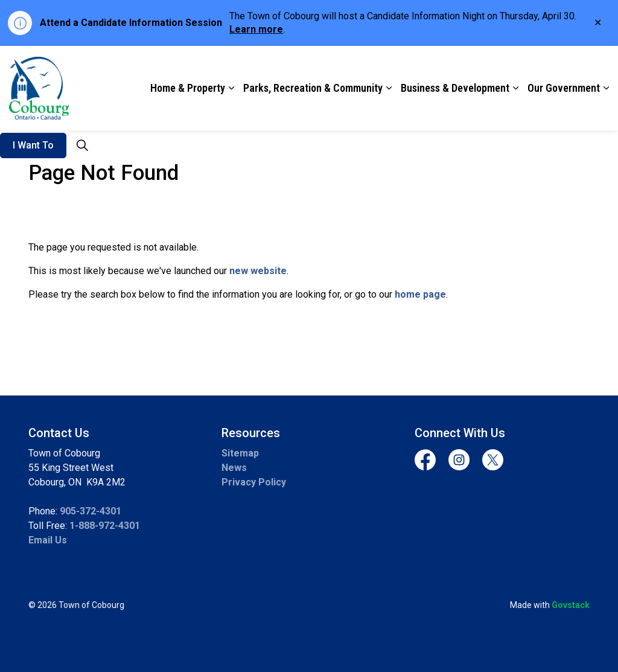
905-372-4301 (91, 511)
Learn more (256, 29)
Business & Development (455, 88)
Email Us (48, 540)
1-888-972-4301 (105, 526)
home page (420, 294)
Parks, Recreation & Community (313, 88)
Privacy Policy (254, 482)
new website (258, 271)
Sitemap (240, 453)
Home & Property (188, 88)
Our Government (564, 88)
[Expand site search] (82, 146)
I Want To (33, 146)
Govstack (571, 605)
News (234, 468)
